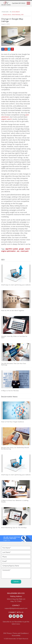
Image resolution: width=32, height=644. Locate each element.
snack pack (24, 251)
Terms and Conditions (20, 633)
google (21, 249)
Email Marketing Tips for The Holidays (14, 528)
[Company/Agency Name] (16, 566)
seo (18, 251)
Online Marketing (16, 15)
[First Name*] (16, 548)
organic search (7, 119)
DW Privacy (7, 633)
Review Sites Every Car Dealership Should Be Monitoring (15, 448)
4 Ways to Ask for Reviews (10, 391)
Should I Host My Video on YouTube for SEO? (14, 337)
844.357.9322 (20, 3)
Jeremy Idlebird (16, 12)
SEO (22, 15)
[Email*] (16, 561)
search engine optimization (16, 250)
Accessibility (16, 635)
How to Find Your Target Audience (13, 422)
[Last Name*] (16, 552)
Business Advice (7, 15)
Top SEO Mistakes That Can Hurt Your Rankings (14, 364)
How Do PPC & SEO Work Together (13, 310)
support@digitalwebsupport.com (16, 608)
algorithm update (12, 249)
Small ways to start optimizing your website (16, 285)
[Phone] (16, 557)
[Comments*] (16, 573)
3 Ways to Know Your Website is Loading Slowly (15, 501)
